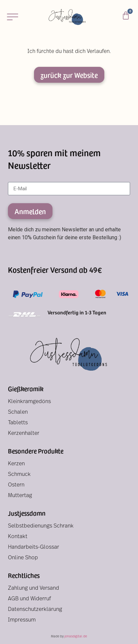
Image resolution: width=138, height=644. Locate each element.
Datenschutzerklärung (35, 610)
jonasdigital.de (76, 637)
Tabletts (18, 423)
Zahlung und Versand (34, 588)
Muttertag (20, 496)
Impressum (22, 620)
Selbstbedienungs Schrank (41, 526)
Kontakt (18, 537)
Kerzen (16, 464)
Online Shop (23, 558)
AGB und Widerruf (29, 599)
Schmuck (19, 475)
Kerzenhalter (24, 434)
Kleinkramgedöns (29, 402)
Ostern (16, 485)
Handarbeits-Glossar (34, 547)
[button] (12, 17)
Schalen (18, 412)
